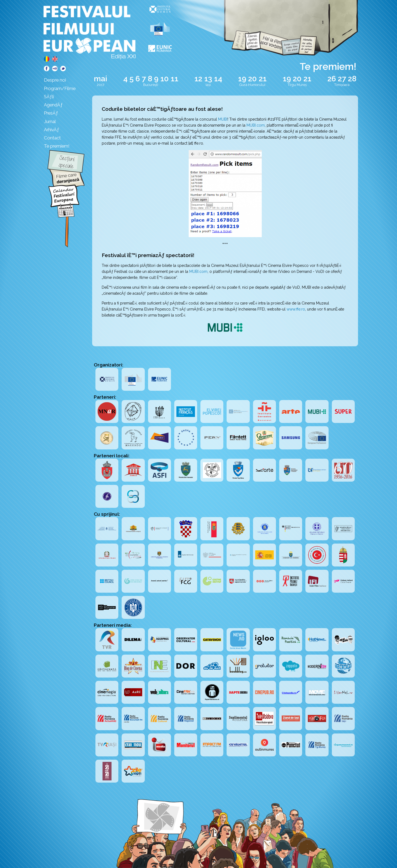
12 (198, 79)
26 (332, 79)
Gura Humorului (252, 85)
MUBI (223, 119)
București (151, 85)
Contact (52, 138)
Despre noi (55, 80)
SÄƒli (49, 97)
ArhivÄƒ (52, 130)
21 (263, 79)
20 (252, 79)
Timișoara (342, 85)
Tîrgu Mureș (297, 85)
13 (208, 79)
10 (165, 79)
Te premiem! (57, 146)
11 (175, 79)
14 (218, 79)
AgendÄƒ (53, 105)
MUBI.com (256, 125)
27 (342, 79)
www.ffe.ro (296, 309)
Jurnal (50, 121)
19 (242, 79)
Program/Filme (60, 88)
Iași (208, 85)
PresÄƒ (51, 113)
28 (352, 79)
